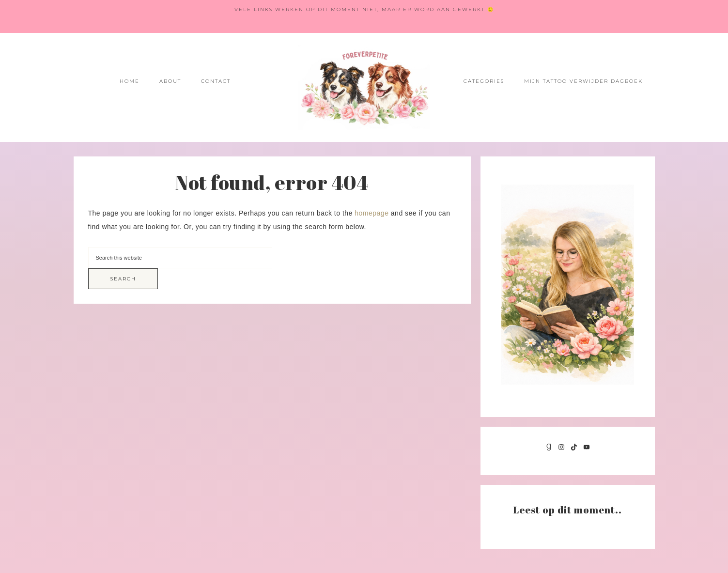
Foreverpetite (364, 87)
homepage (372, 213)
